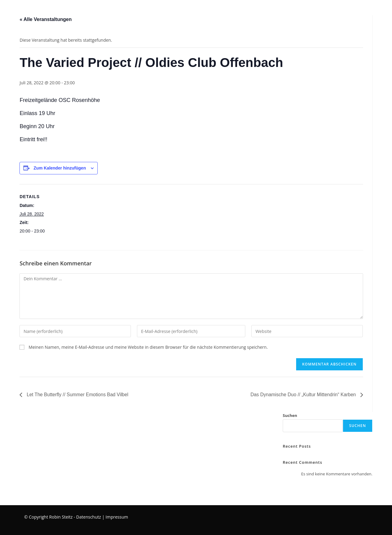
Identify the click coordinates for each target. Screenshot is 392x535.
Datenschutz (88, 517)
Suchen (290, 416)
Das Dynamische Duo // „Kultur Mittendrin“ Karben (302, 395)
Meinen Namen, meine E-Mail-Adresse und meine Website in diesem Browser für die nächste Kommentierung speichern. (148, 347)
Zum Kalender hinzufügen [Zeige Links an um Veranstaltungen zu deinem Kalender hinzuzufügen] (60, 168)
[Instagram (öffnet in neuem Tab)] (381, 10)
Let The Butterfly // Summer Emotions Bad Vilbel (78, 395)
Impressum (117, 517)
